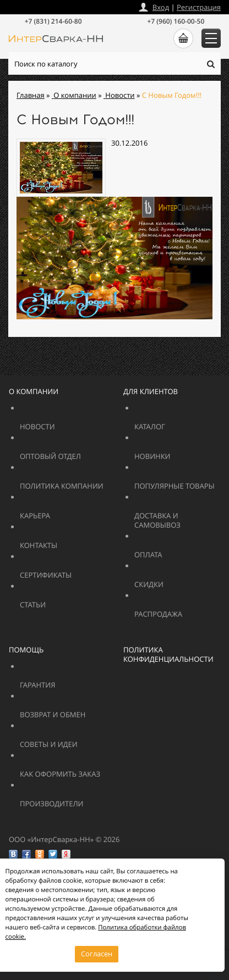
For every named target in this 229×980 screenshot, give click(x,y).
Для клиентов (151, 391)
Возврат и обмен (79, 710)
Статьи (57, 600)
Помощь (26, 650)
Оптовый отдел (79, 452)
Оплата (171, 550)
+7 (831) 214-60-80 (53, 21)
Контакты (64, 541)
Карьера (64, 511)
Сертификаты (72, 570)
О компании (34, 391)
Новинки (179, 452)
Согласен (97, 954)
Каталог (179, 422)
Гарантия (64, 680)
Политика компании (87, 481)
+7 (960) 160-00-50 (176, 21)
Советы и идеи (72, 740)
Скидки (179, 580)
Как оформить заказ (87, 769)
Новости (64, 422)
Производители (79, 799)
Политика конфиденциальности (168, 654)
